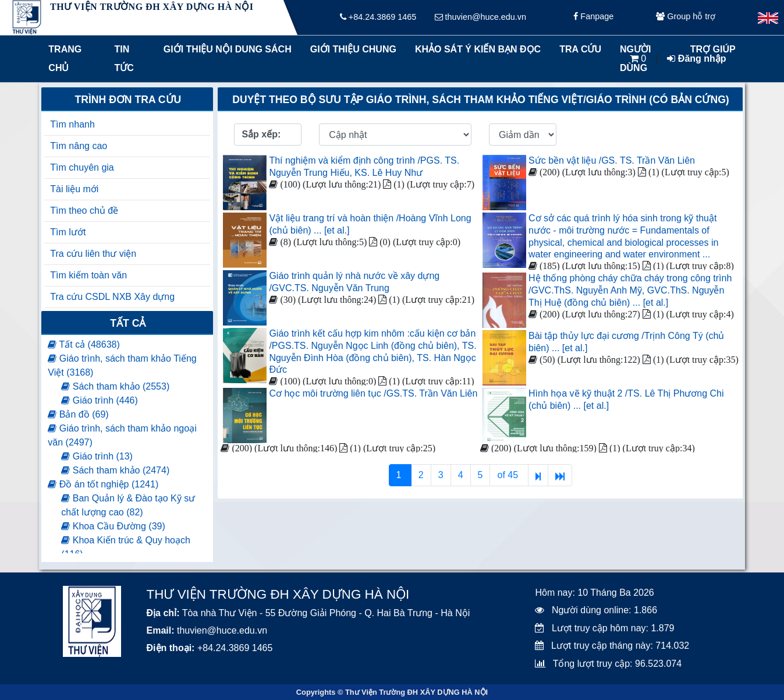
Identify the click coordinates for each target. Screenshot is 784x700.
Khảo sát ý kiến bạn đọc (475, 49)
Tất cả (128, 323)
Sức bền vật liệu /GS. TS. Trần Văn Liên (612, 160)
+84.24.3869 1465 (378, 17)
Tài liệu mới (74, 189)
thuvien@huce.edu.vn (480, 17)
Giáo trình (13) (97, 456)
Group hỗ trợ (686, 17)
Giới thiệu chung (353, 49)
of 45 (509, 475)
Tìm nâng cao (79, 146)
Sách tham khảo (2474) (115, 470)
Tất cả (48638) (84, 344)
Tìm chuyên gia (82, 167)
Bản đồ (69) (78, 414)
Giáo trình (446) (100, 400)
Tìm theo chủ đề (84, 211)
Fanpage (593, 17)
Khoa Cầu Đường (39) (113, 526)
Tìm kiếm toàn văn (88, 275)
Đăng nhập (696, 59)
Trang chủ (65, 59)
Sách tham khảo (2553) (115, 386)
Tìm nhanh (72, 124)
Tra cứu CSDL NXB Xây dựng (112, 297)
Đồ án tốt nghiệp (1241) (103, 484)
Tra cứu (580, 49)
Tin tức (124, 59)
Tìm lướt (68, 232)
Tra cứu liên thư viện (93, 254)
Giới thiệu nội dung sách (225, 49)
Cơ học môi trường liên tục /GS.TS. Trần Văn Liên (373, 393)
